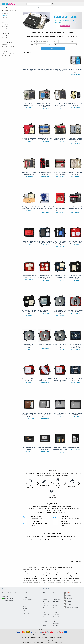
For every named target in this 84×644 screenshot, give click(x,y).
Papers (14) (5, 51)
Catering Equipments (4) (8, 47)
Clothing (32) (5, 18)
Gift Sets (55, 595)
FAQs (24, 604)
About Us (25, 593)
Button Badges (47, 608)
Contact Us (25, 602)
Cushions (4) (5, 40)
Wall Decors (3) (6, 49)
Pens (44, 610)
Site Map (25, 606)
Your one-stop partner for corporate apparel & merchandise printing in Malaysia (42, 642)
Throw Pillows (47, 617)
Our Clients (25, 609)
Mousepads (56, 617)
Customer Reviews (27, 611)
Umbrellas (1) (5, 45)
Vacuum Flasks (57, 599)
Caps (44, 612)
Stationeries (46, 619)
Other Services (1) (6, 56)
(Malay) (76, 607)
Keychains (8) (5, 36)
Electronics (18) (6, 33)
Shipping (25, 597)
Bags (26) (4, 22)
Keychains (56, 608)
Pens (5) (4, 31)
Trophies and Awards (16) (8, 54)
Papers (45, 625)
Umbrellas (56, 625)
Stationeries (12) (6, 29)
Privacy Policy (47, 635)
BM (26, 613)
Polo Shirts (56, 593)
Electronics (56, 619)
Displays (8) (5, 38)
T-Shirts (45, 593)
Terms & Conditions (38, 635)
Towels (55, 612)
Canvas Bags (56, 601)
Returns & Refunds (27, 600)
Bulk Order (9, 11)
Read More (79, 584)
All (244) (4, 58)
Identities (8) (5, 24)
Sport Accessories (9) (7, 42)
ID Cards (55, 606)
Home (3, 11)
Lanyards (45, 606)
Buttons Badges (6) (6, 27)
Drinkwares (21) (6, 20)
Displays (45, 621)
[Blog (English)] (69, 607)
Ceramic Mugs (47, 599)
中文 (29, 613)
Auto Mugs (56, 615)
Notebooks (56, 610)
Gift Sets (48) (5, 15)
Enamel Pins (46, 615)
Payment (25, 595)
